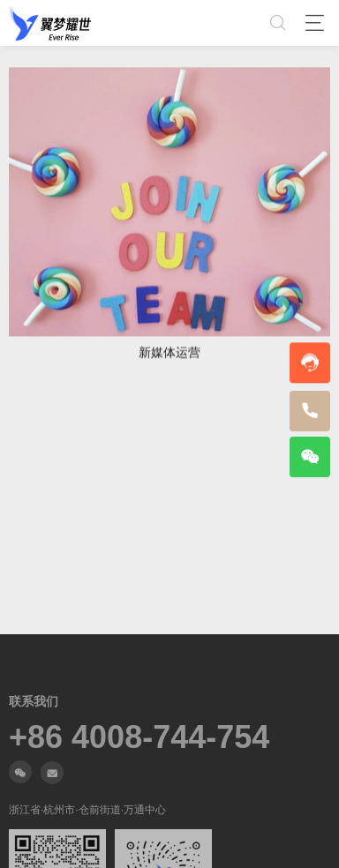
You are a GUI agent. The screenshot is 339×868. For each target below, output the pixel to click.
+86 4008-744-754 (139, 737)
